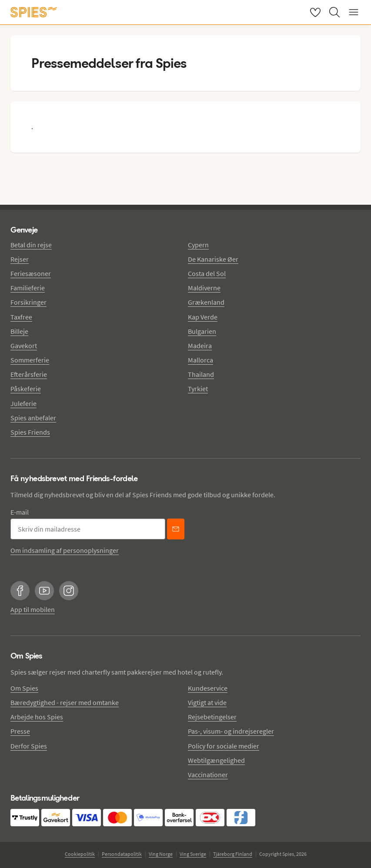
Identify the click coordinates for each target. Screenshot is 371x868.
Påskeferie (26, 389)
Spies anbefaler (33, 418)
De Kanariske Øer (213, 259)
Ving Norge (161, 854)
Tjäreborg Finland (233, 854)
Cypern (198, 245)
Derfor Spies (29, 746)
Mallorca (201, 360)
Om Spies (24, 688)
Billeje (19, 331)
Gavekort (24, 346)
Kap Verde (203, 317)
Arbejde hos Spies (37, 717)
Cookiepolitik (80, 854)
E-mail (20, 512)
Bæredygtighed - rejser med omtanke (65, 702)
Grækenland (206, 302)
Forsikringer (28, 302)
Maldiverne (204, 288)
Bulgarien (202, 331)
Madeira (200, 346)
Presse (20, 731)
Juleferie (23, 403)
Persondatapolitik (122, 854)
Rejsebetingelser (212, 717)
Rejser (20, 259)
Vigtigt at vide (207, 702)
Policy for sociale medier (224, 746)
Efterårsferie (29, 374)
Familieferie (28, 288)
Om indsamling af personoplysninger (65, 550)
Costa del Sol (207, 273)
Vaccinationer (208, 775)
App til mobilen (33, 609)
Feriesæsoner (31, 273)
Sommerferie (30, 360)
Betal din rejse (31, 245)
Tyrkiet (198, 389)
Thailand (201, 374)
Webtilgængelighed (216, 760)
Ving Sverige (193, 854)
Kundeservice (208, 688)
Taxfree (21, 317)
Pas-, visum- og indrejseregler (231, 731)
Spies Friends (30, 432)
